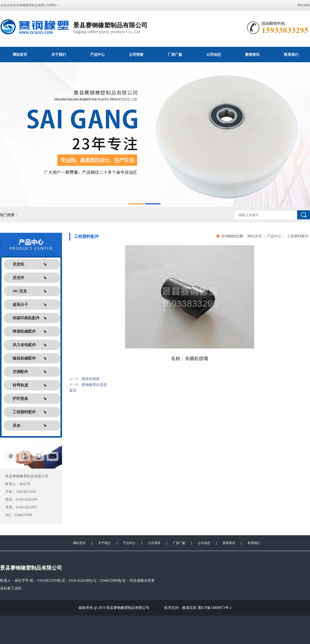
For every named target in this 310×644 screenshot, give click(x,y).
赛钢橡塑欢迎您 (94, 385)
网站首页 (20, 55)
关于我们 (59, 55)
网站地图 (304, 5)
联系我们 (254, 543)
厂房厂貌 (175, 55)
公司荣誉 (136, 55)
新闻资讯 (252, 55)
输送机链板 (91, 379)
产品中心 (97, 55)
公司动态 (214, 55)
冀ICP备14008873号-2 (215, 608)
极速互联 (189, 608)
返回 (73, 390)
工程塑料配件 (297, 236)
